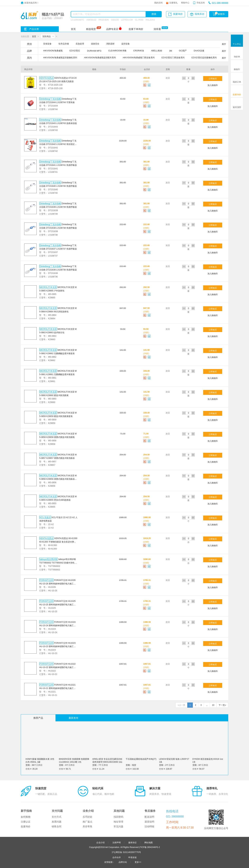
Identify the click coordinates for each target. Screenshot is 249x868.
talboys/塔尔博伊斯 (49, 559)
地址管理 (118, 822)
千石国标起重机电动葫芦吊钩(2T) (141, 759)
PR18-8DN (104, 20)
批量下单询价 (136, 29)
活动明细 (149, 826)
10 (213, 705)
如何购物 (26, 817)
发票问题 (57, 822)
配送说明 (149, 817)
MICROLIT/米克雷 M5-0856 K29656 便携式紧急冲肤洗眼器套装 (58, 479)
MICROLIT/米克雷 (48, 287)
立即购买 (213, 79)
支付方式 (57, 817)
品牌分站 (123, 862)
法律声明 (117, 842)
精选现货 (91, 29)
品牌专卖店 (112, 29)
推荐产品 (38, 718)
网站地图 (149, 842)
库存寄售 (87, 826)
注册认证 (26, 822)
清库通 (157, 29)
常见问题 (118, 826)
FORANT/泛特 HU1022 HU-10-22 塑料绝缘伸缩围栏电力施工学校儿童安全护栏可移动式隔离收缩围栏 (57, 667)
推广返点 (87, 822)
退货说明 (149, 822)
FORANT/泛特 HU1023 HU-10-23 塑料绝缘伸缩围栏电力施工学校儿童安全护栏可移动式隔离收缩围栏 (57, 646)
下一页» (222, 705)
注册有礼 (173, 3)
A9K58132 (91, 20)
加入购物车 (213, 85)
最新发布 (73, 718)
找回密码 (118, 817)
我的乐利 (158, 3)
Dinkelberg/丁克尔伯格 (50, 99)
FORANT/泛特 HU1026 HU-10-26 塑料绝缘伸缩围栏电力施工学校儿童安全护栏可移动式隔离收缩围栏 (57, 584)
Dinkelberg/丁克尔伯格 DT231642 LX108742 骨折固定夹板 (58, 144)
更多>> (138, 862)
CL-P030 (139, 20)
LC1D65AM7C (77, 20)
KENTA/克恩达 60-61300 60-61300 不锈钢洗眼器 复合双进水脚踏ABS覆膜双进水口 (58, 542)
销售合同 (57, 826)
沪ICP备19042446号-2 (149, 847)
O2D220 (115, 20)
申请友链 (132, 857)
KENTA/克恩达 (47, 78)
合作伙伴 (117, 857)
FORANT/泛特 (46, 580)
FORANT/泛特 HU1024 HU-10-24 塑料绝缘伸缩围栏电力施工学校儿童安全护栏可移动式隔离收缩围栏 (57, 625)
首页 (73, 29)
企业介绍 (100, 842)
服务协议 (132, 842)
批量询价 (26, 826)
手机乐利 (201, 3)
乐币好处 (87, 817)
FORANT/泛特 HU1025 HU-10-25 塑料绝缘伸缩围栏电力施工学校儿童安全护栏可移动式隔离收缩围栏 (57, 604)
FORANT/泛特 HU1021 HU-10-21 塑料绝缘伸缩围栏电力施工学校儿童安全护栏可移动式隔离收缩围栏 (57, 688)
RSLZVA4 (150, 20)
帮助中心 (185, 3)
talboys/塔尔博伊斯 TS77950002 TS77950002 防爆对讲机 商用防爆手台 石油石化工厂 (58, 563)
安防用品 (47, 36)
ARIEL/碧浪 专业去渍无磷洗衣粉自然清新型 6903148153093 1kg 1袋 (107, 762)
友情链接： (109, 862)
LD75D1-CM (127, 20)
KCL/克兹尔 (45, 517)
